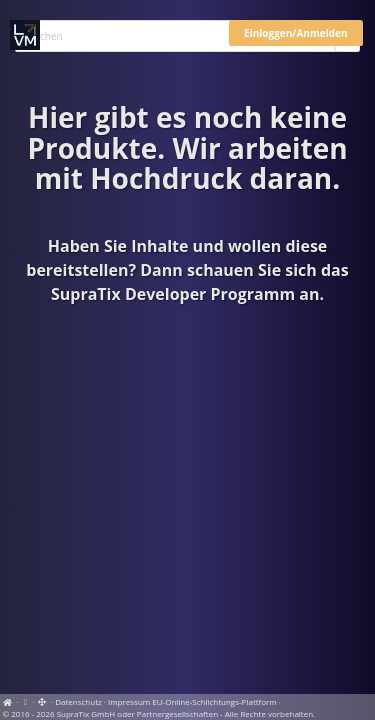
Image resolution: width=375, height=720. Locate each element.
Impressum (129, 701)
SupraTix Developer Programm (173, 294)
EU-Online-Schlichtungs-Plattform (214, 701)
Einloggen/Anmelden (295, 33)
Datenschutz (78, 701)
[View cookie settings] (26, 701)
